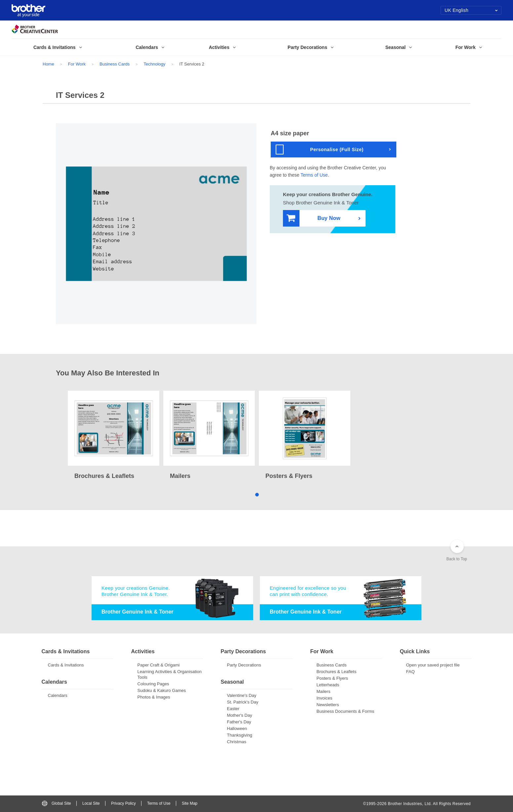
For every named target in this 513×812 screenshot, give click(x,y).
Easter (233, 709)
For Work (77, 64)
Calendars (58, 695)
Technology (154, 64)
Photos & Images (154, 697)
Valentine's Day (242, 695)
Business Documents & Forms (346, 711)
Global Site (57, 803)
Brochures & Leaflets (337, 672)
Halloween (237, 728)
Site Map (190, 803)
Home (48, 64)
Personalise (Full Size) (320, 150)
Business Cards (115, 64)
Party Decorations (244, 665)
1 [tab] (257, 494)
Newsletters (328, 705)
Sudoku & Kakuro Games (162, 690)
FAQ (411, 672)
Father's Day (239, 722)
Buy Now (314, 218)
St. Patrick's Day (243, 702)
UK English (471, 10)
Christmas (237, 742)
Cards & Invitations (66, 665)
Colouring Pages (153, 684)
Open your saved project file (433, 665)
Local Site (91, 803)
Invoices (325, 698)
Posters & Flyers (332, 678)
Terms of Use (314, 175)
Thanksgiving (240, 735)
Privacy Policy (123, 803)
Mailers (324, 691)
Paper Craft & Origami (159, 665)
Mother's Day (240, 715)
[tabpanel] (114, 436)
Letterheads (328, 685)
